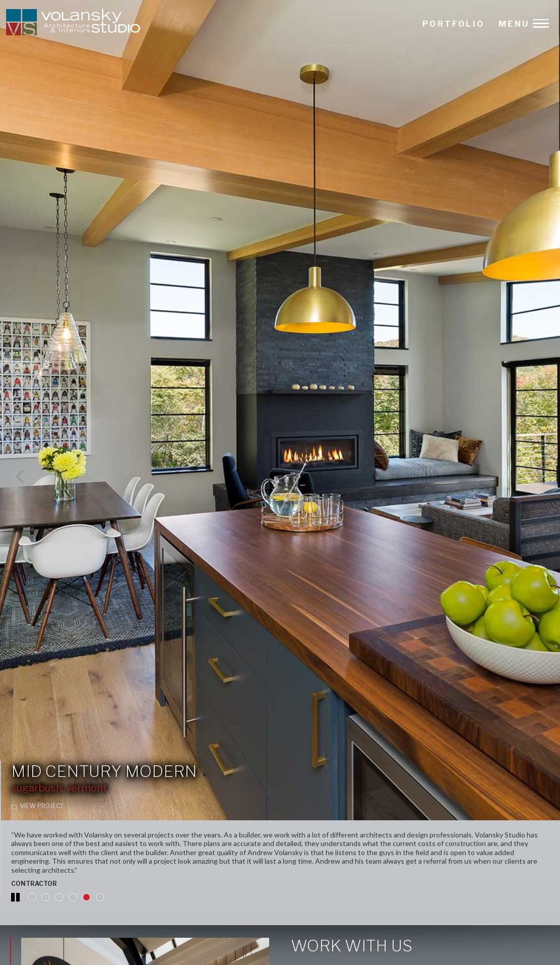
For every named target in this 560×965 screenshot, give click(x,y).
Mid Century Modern (104, 771)
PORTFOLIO (453, 24)
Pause (16, 902)
